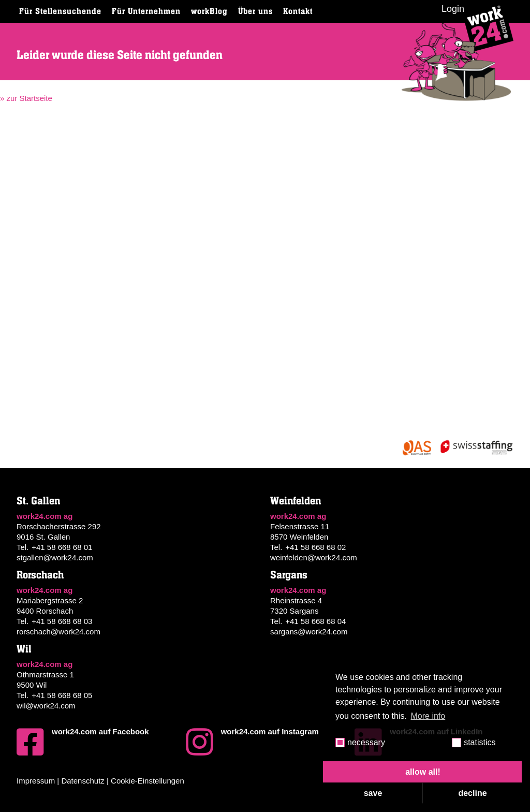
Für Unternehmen (146, 11)
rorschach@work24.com (58, 632)
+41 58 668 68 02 (315, 547)
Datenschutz (83, 781)
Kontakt (298, 11)
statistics (480, 742)
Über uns (255, 11)
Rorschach (40, 575)
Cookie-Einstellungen (148, 781)
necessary (366, 742)
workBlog (209, 11)
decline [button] (472, 793)
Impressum (36, 781)
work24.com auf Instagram (252, 742)
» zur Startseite (26, 98)
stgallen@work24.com (55, 557)
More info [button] (428, 716)
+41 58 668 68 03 (62, 621)
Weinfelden (296, 501)
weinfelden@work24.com (314, 557)
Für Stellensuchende (60, 11)
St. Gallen (38, 501)
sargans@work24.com (309, 632)
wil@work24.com (46, 706)
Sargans (289, 575)
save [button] (373, 793)
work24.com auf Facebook (83, 742)
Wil (24, 649)
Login (453, 9)
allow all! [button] (423, 772)
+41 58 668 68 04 (315, 621)
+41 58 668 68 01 (62, 547)
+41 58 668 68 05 (62, 695)
